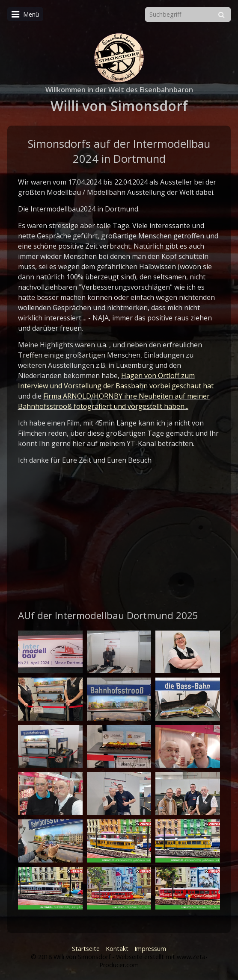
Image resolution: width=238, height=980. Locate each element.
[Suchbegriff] (188, 15)
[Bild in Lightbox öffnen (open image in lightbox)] (50, 652)
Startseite (86, 949)
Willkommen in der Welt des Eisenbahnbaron (119, 90)
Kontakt (117, 949)
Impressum (150, 949)
